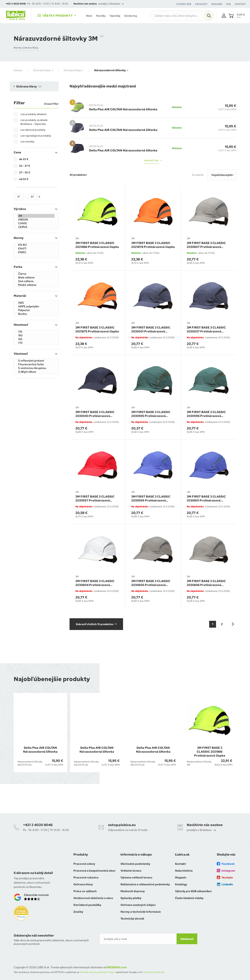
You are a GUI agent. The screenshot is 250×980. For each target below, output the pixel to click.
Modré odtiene (36, 285)
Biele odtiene (36, 278)
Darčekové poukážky (87, 905)
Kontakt (180, 864)
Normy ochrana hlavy (26, 48)
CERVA (36, 227)
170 (36, 343)
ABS (36, 303)
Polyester (36, 310)
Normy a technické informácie (141, 912)
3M (36, 216)
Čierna (36, 274)
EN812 (36, 252)
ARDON (36, 220)
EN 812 (36, 245)
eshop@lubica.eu (122, 825)
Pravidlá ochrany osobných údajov (98, 972)
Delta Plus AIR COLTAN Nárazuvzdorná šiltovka (123, 109)
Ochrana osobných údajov (138, 905)
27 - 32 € (25, 172)
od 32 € (24, 179)
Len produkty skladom (33, 114)
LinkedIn (225, 884)
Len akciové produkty (33, 130)
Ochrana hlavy (83, 884)
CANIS (36, 223)
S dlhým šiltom (36, 372)
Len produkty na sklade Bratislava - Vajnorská (34, 122)
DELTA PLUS (96, 105)
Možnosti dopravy (133, 891)
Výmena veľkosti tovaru (136, 877)
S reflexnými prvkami (36, 361)
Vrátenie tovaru (131, 871)
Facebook (226, 864)
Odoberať (187, 939)
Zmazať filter (51, 104)
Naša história (184, 871)
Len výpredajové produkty (36, 136)
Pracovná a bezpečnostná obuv (94, 871)
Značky (78, 912)
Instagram (226, 871)
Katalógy (181, 884)
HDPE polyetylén (36, 306)
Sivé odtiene (36, 281)
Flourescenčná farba (36, 364)
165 (36, 339)
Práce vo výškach (85, 891)
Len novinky (27, 142)
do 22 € (24, 159)
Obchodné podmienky (135, 864)
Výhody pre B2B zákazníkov (193, 891)
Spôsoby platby (131, 898)
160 (36, 335)
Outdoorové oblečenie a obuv (93, 898)
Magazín (181, 877)
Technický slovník (132, 919)
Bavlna (36, 314)
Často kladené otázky (189, 898)
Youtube (225, 877)
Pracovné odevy (84, 864)
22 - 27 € (25, 166)
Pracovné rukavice (86, 877)
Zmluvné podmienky (153, 972)
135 (36, 332)
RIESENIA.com (117, 967)
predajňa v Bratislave (111, 4)
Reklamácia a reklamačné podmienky (145, 884)
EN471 (36, 249)
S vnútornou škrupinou (36, 368)
